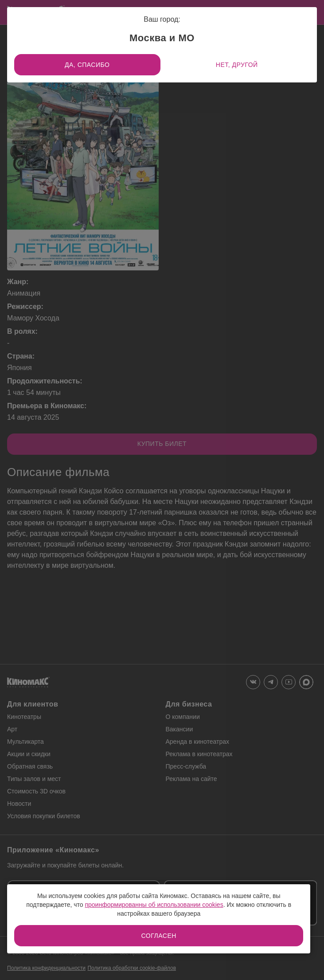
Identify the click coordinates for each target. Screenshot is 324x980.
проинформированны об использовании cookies (154, 905)
